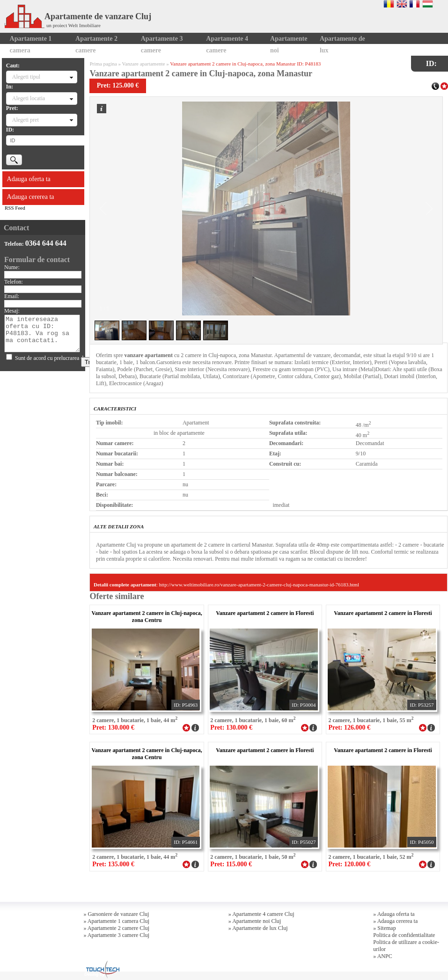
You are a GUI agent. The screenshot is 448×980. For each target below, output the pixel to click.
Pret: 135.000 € (113, 864)
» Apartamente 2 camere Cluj (116, 928)
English (402, 4)
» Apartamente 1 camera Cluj (116, 921)
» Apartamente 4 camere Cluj (261, 914)
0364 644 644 (46, 243)
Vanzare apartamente (144, 64)
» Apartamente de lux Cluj (258, 928)
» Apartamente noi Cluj (255, 921)
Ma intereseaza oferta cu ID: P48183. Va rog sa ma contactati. (42, 333)
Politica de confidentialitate (404, 935)
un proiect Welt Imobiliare (73, 25)
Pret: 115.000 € (231, 864)
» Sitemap (384, 928)
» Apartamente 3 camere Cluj (116, 935)
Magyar (428, 4)
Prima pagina (103, 64)
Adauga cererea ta (31, 197)
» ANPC (382, 956)
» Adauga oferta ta (394, 914)
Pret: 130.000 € (113, 728)
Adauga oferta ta (29, 179)
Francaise (415, 4)
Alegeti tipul (26, 77)
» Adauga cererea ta (395, 921)
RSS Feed (15, 208)
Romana (389, 4)
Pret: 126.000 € (349, 728)
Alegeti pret (26, 120)
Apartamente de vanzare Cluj (78, 16)
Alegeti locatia (29, 98)
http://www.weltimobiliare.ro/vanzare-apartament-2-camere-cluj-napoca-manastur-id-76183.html (259, 585)
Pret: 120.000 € (349, 864)
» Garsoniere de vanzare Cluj (116, 914)
